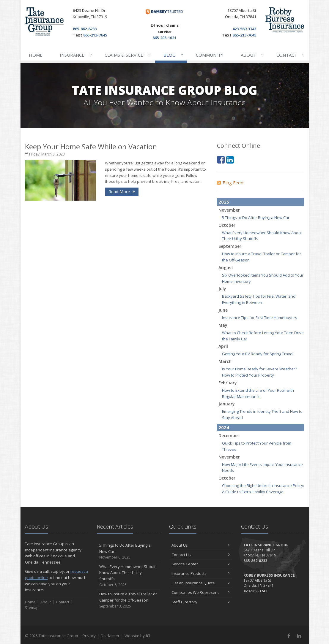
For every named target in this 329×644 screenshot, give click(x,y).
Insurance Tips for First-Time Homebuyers (260, 318)
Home (36, 55)
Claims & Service (128, 55)
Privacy (89, 636)
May (223, 325)
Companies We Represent (201, 592)
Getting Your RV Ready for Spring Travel (258, 354)
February (228, 383)
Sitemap (32, 608)
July (222, 289)
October (227, 225)
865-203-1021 (164, 38)
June (223, 310)
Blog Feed (230, 183)
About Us (201, 545)
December (229, 436)
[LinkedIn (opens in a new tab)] (230, 160)
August (226, 268)
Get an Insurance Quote (201, 583)
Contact (291, 55)
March (225, 361)
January (227, 404)
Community (210, 55)
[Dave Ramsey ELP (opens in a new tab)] (165, 12)
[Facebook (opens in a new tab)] (221, 160)
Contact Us (201, 555)
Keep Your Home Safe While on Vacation (91, 146)
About (252, 55)
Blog (174, 55)
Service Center (201, 564)
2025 (224, 202)
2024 (224, 427)
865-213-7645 (95, 35)
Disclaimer (110, 636)
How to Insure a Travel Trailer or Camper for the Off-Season (129, 600)
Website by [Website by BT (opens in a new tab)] (137, 636)
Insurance (76, 55)
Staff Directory (201, 602)
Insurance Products (201, 573)
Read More (122, 192)
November (229, 210)
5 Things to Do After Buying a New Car (256, 218)
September (230, 246)
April (223, 346)
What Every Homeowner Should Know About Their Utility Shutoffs (129, 576)
